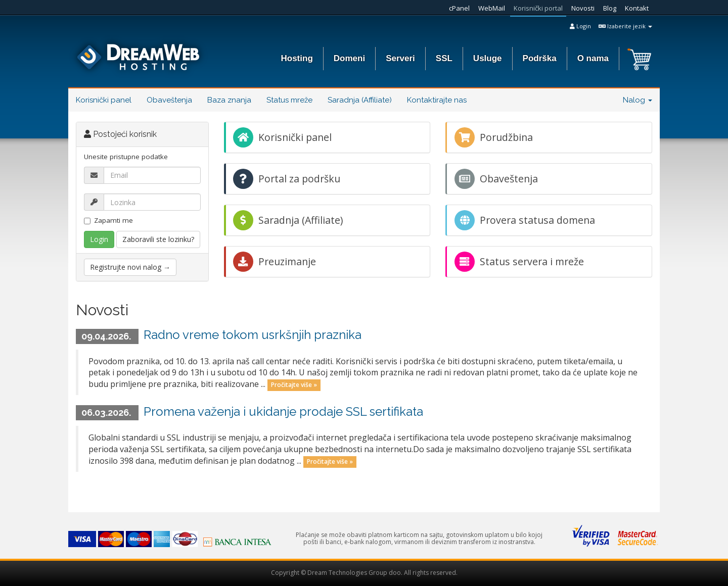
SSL (444, 58)
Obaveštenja (169, 100)
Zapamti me (108, 220)
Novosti (583, 8)
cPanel (459, 8)
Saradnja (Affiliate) (360, 100)
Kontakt (637, 8)
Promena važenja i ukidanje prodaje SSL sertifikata (283, 411)
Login (580, 26)
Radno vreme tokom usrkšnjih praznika (253, 335)
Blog (610, 8)
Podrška (540, 58)
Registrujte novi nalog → (130, 267)
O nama (593, 58)
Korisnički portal (538, 8)
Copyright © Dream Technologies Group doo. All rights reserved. (364, 573)
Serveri (400, 58)
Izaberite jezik (625, 26)
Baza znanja (229, 100)
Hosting (297, 58)
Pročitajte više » (294, 385)
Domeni (349, 58)
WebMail (492, 8)
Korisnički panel (104, 100)
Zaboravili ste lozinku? (158, 239)
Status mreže (289, 100)
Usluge (488, 58)
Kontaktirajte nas (437, 100)
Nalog (638, 100)
